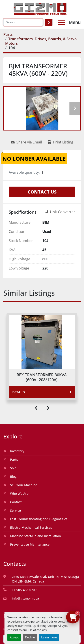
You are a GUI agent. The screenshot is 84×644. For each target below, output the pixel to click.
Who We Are (19, 494)
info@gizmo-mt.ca (25, 598)
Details (42, 392)
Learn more (49, 637)
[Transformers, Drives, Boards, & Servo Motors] (41, 41)
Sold (13, 468)
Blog (13, 477)
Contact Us (42, 192)
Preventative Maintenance (30, 544)
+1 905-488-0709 (24, 590)
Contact (16, 502)
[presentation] (36, 407)
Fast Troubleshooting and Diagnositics (39, 519)
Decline (30, 637)
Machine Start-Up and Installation (36, 536)
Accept (14, 637)
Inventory (17, 451)
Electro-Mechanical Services (31, 527)
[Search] (23, 22)
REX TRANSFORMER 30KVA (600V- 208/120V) (42, 377)
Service (15, 510)
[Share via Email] (26, 142)
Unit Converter (60, 212)
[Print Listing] (60, 142)
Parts (14, 460)
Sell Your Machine (24, 485)
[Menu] (62, 22)
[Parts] (8, 34)
